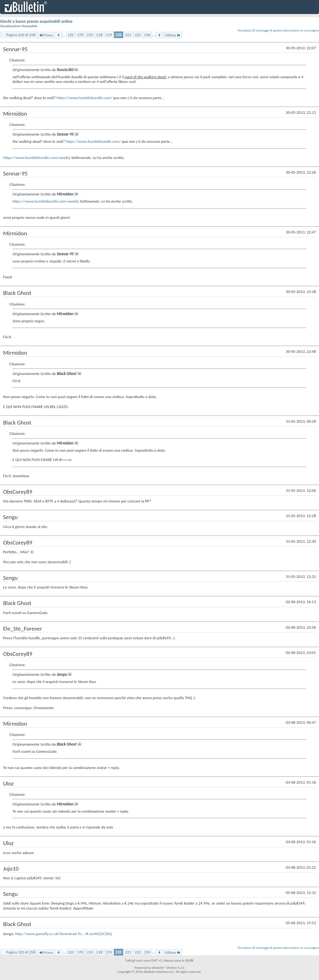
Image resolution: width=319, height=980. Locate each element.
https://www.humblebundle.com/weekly (37, 158)
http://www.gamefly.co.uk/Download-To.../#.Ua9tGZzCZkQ (64, 934)
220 (119, 35)
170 (80, 35)
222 (138, 35)
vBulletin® (159, 968)
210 (90, 35)
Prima (46, 35)
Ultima (173, 35)
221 (128, 35)
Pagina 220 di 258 (21, 35)
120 (71, 35)
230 (147, 35)
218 (99, 35)
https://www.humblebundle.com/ (85, 98)
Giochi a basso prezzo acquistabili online (36, 21)
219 (109, 35)
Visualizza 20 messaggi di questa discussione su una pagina (278, 30)
